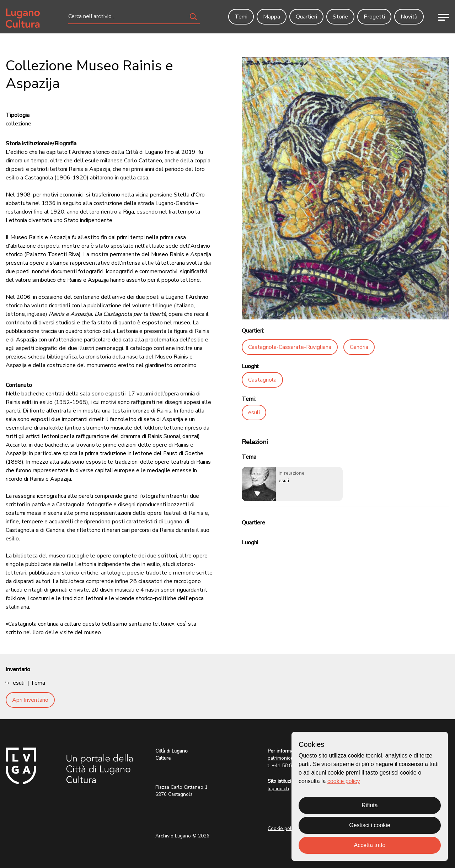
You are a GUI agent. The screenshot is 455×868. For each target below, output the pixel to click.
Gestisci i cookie (370, 825)
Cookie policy (283, 828)
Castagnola (262, 380)
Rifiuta (370, 805)
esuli (254, 413)
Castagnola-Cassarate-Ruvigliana (290, 347)
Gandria (359, 347)
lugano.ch (278, 789)
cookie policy (344, 781)
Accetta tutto (370, 845)
